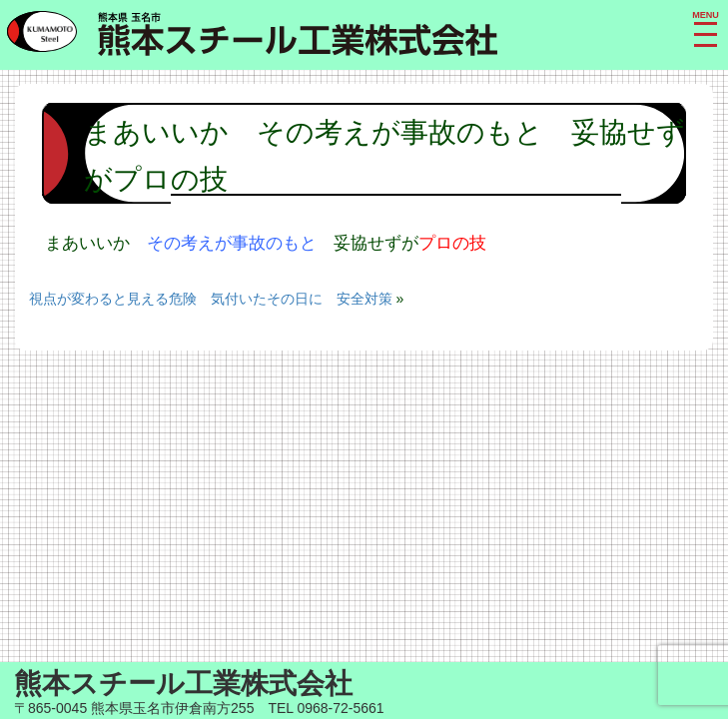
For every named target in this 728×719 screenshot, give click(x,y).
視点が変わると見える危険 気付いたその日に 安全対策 (211, 299)
